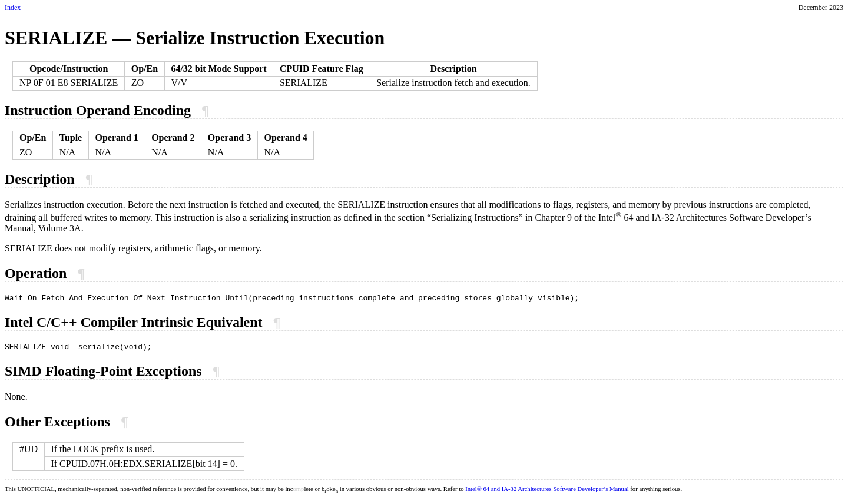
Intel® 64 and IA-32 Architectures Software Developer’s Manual (547, 493)
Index (13, 8)
